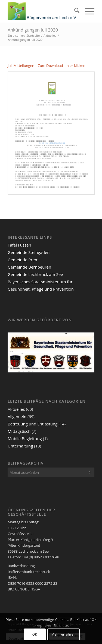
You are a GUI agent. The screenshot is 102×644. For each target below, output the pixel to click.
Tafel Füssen (19, 245)
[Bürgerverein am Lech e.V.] (42, 11)
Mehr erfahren (64, 634)
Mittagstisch (19, 431)
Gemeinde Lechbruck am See (35, 274)
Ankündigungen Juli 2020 (33, 30)
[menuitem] (74, 11)
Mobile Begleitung (25, 438)
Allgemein (17, 416)
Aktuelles (16, 409)
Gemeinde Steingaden (29, 252)
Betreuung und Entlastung (33, 424)
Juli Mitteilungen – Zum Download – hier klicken (47, 66)
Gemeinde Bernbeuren (29, 267)
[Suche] (74, 11)
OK (35, 634)
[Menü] (87, 11)
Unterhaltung (20, 446)
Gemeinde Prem (23, 260)
